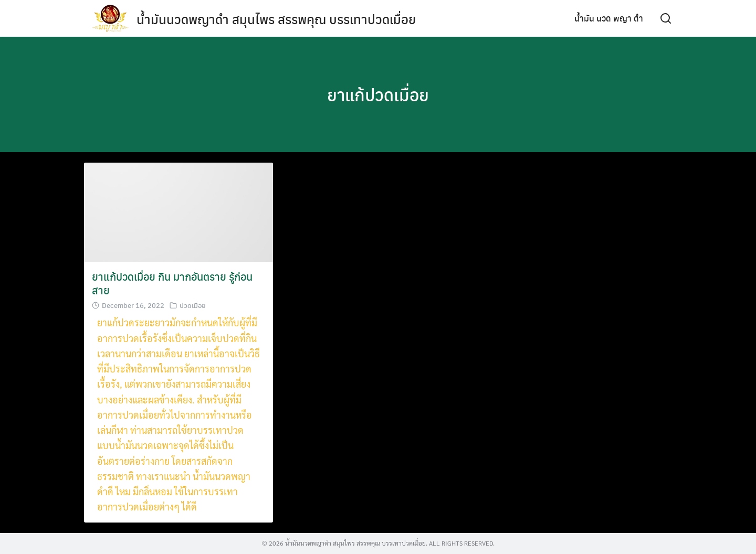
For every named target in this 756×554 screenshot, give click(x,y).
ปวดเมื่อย (193, 305)
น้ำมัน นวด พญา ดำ (609, 18)
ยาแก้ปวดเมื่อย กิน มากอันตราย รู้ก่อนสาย (172, 283)
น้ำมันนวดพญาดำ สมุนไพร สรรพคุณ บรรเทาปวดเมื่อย (276, 19)
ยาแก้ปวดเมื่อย (378, 94)
